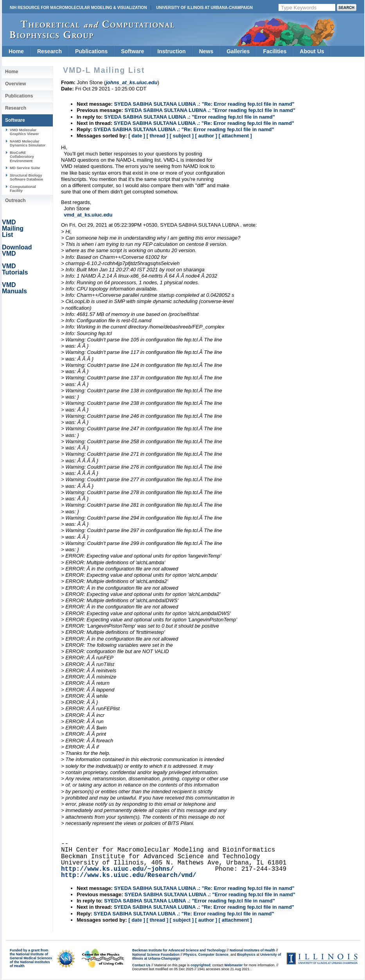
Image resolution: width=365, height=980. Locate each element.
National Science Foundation (156, 955)
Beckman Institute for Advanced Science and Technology (179, 950)
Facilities (275, 51)
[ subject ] (182, 136)
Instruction (171, 51)
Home (16, 51)
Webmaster (233, 965)
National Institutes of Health (252, 950)
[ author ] (206, 136)
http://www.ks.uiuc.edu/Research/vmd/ (129, 875)
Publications (91, 51)
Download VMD (17, 250)
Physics (190, 955)
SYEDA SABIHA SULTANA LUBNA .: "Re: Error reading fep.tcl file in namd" (204, 104)
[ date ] (137, 136)
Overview (15, 84)
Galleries (238, 51)
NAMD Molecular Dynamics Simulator (28, 143)
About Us (312, 51)
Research (49, 51)
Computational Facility (23, 189)
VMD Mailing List (13, 228)
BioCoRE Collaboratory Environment (22, 157)
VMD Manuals (14, 288)
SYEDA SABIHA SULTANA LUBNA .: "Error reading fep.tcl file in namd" (210, 110)
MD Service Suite (25, 168)
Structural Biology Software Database (26, 177)
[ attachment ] (235, 136)
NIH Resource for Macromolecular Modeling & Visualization (78, 8)
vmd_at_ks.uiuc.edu (88, 215)
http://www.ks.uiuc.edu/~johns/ (117, 869)
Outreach (15, 200)
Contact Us (141, 965)
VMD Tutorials (15, 269)
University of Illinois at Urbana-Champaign (204, 8)
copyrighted (200, 965)
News (206, 51)
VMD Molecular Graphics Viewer (24, 132)
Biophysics (246, 955)
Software (132, 51)
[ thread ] (157, 136)
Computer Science (213, 955)
